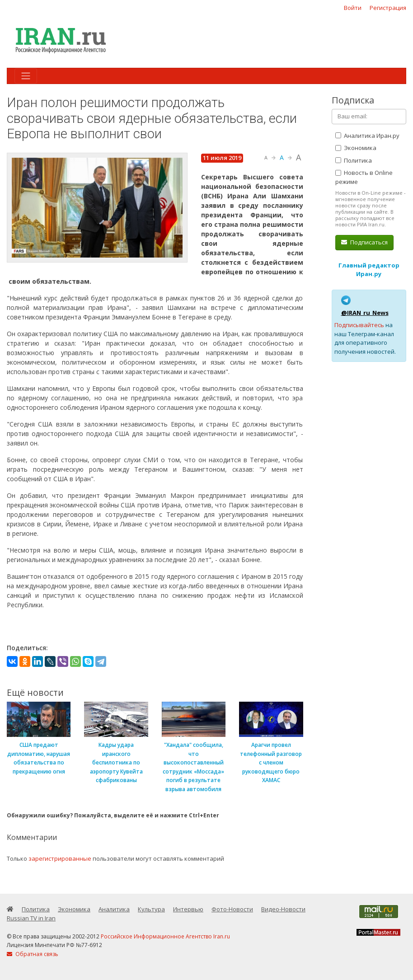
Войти (353, 8)
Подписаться (364, 242)
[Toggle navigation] (26, 76)
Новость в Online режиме (364, 177)
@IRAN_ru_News (365, 313)
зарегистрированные (60, 858)
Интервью (188, 909)
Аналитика (114, 909)
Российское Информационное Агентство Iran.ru (165, 936)
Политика (354, 160)
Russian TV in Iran (31, 918)
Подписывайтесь (359, 325)
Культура (151, 909)
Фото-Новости (232, 909)
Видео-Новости (283, 909)
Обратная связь (33, 954)
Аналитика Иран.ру (367, 136)
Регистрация (388, 8)
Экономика (356, 148)
